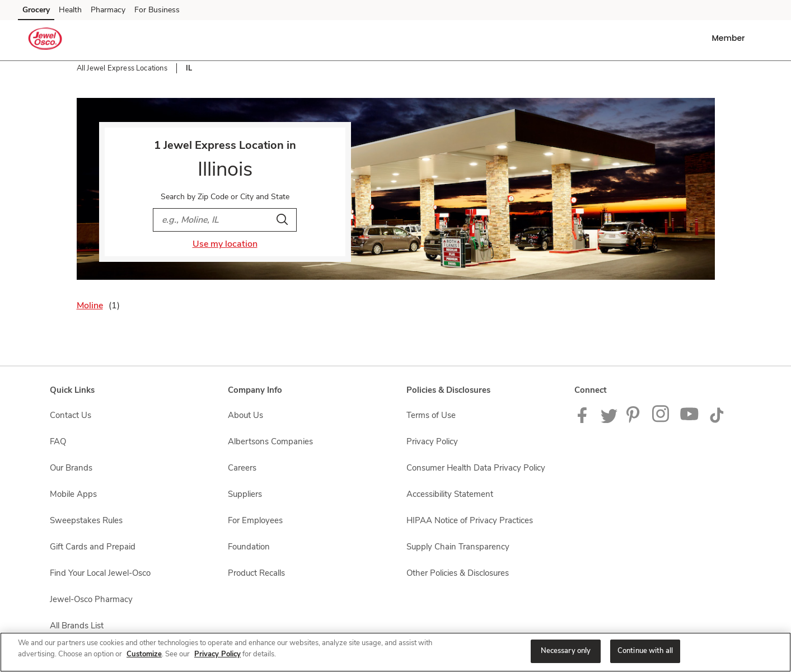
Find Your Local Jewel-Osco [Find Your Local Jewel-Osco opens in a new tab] (100, 573)
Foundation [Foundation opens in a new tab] (249, 547)
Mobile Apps (73, 494)
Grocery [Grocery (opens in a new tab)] (36, 10)
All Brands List (77, 626)
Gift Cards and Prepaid (93, 547)
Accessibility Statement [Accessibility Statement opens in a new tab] (450, 494)
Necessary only (566, 651)
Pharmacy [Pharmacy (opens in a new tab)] (108, 10)
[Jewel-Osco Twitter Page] (609, 420)
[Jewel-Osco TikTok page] (717, 420)
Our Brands (71, 468)
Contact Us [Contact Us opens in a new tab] (71, 415)
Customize (144, 654)
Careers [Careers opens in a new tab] (242, 468)
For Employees (255, 520)
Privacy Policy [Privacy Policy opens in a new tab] (432, 441)
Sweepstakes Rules (86, 520)
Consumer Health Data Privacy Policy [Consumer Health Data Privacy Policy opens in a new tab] (476, 468)
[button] (730, 38)
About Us (245, 415)
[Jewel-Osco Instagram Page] (661, 420)
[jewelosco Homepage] (45, 40)
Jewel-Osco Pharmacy (91, 599)
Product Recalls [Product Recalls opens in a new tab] (256, 573)
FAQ (58, 441)
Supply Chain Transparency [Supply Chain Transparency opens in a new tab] (458, 547)
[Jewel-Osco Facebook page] (585, 420)
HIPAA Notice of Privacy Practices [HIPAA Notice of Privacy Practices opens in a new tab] (470, 520)
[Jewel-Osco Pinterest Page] (635, 420)
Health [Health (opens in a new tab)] (70, 10)
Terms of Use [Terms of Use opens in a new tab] (431, 415)
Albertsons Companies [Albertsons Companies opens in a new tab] (270, 441)
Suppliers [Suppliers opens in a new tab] (245, 494)
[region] (395, 652)
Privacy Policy (217, 654)
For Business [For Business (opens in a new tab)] (157, 10)
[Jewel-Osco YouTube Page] (690, 420)
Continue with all (645, 651)
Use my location (225, 244)
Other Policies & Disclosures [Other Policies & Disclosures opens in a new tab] (458, 573)
